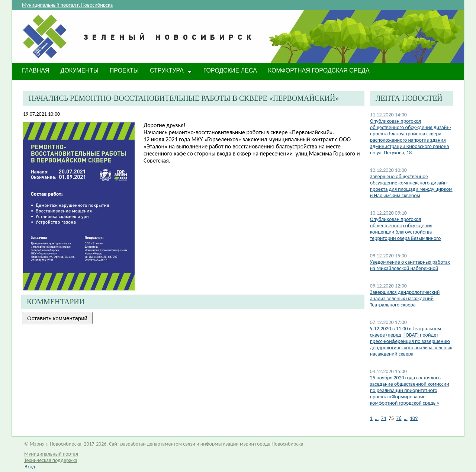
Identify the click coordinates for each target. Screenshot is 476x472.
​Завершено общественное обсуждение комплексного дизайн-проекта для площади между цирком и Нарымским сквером (411, 186)
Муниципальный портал (51, 454)
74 (383, 418)
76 (399, 418)
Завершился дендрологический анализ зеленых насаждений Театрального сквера (405, 298)
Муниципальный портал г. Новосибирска (67, 5)
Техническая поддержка (51, 460)
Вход (30, 467)
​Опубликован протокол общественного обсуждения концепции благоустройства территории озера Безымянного (406, 229)
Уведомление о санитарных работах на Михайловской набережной (410, 265)
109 (414, 418)
